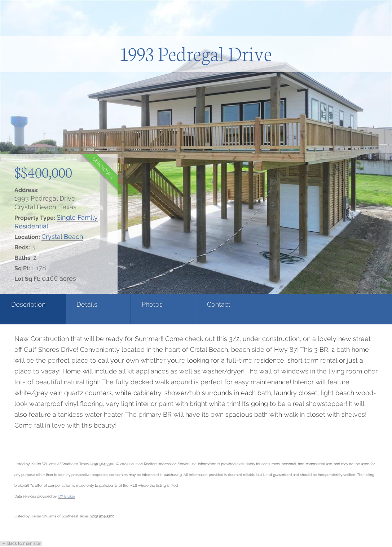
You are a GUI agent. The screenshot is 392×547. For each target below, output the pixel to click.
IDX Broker (66, 496)
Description (28, 304)
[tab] (33, 309)
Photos (152, 304)
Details (87, 304)
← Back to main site (21, 543)
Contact (219, 304)
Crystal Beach (62, 237)
